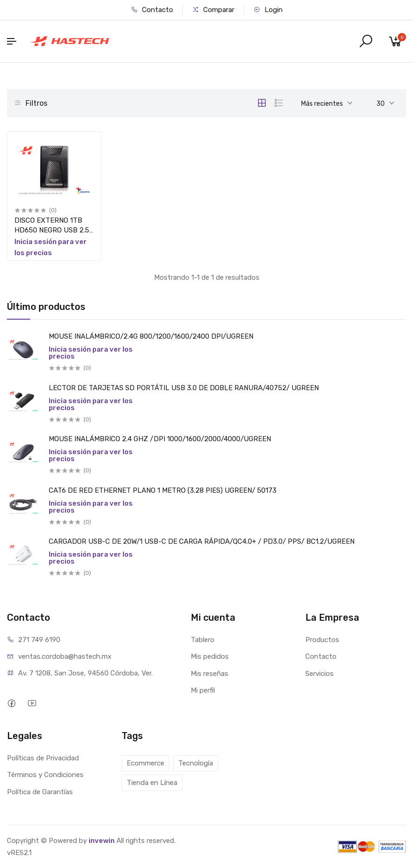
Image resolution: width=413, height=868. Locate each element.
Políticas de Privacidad (43, 758)
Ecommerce (145, 763)
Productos (322, 640)
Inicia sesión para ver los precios (91, 353)
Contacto (152, 10)
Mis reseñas (210, 674)
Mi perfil (203, 690)
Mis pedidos (210, 656)
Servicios (319, 674)
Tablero (203, 640)
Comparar (213, 10)
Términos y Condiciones (45, 775)
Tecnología (196, 763)
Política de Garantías (40, 792)
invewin (102, 841)
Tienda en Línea (152, 783)
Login (268, 10)
